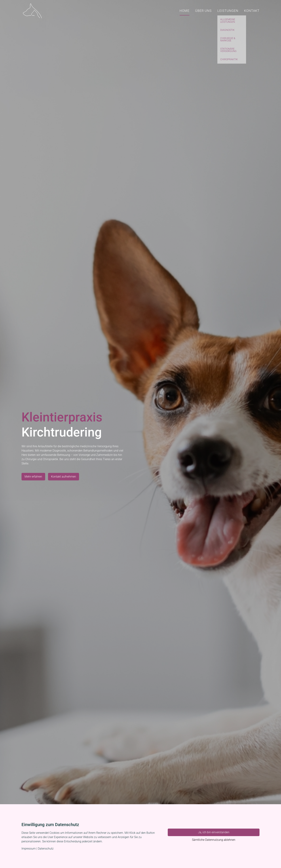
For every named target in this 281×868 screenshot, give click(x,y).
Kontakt (252, 11)
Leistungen (228, 11)
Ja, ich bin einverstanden (214, 832)
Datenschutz (46, 849)
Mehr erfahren (33, 477)
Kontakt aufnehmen (64, 477)
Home (184, 11)
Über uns (203, 11)
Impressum (29, 849)
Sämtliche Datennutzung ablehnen (214, 840)
